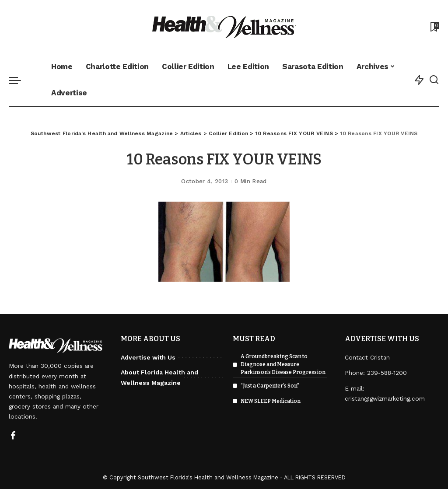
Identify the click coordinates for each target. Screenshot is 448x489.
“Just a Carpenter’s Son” (270, 386)
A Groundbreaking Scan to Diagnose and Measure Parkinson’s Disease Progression (283, 364)
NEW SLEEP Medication (271, 401)
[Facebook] (13, 436)
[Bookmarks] (434, 27)
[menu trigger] (19, 80)
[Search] (434, 80)
